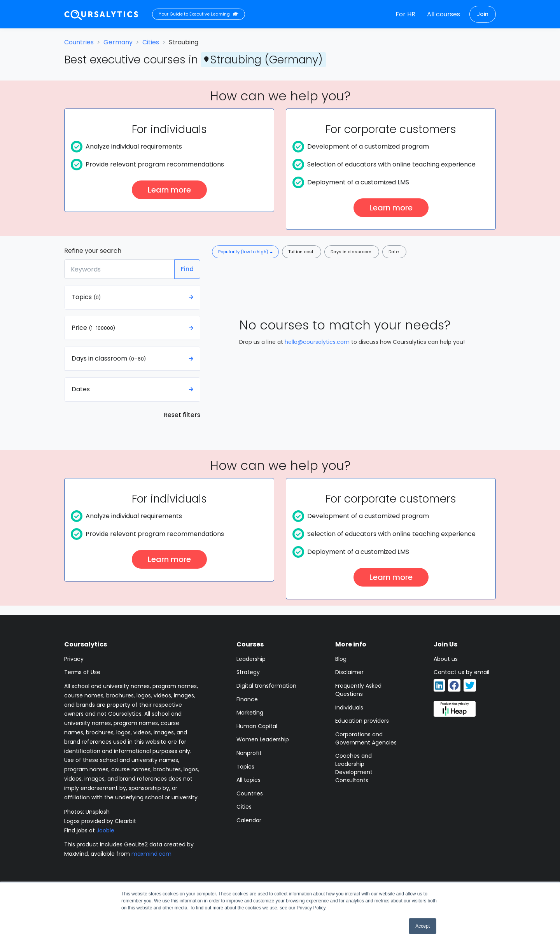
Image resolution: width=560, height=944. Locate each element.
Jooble (105, 830)
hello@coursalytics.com (317, 342)
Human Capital (257, 726)
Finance (247, 699)
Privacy (74, 659)
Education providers (362, 721)
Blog (341, 659)
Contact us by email (461, 672)
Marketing (250, 713)
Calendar (249, 820)
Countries (79, 42)
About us (446, 659)
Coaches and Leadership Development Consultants (354, 768)
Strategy (248, 672)
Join (483, 14)
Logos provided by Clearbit (100, 821)
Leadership (251, 659)
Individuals (349, 708)
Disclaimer (349, 672)
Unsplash (98, 812)
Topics (245, 767)
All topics (248, 780)
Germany (118, 42)
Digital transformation (266, 686)
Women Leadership (263, 739)
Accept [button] (423, 926)
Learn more (169, 190)
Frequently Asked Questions (358, 690)
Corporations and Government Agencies (366, 738)
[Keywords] (119, 269)
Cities (151, 42)
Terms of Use (82, 672)
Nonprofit (249, 753)
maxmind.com (151, 854)
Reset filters (182, 415)
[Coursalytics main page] (101, 14)
